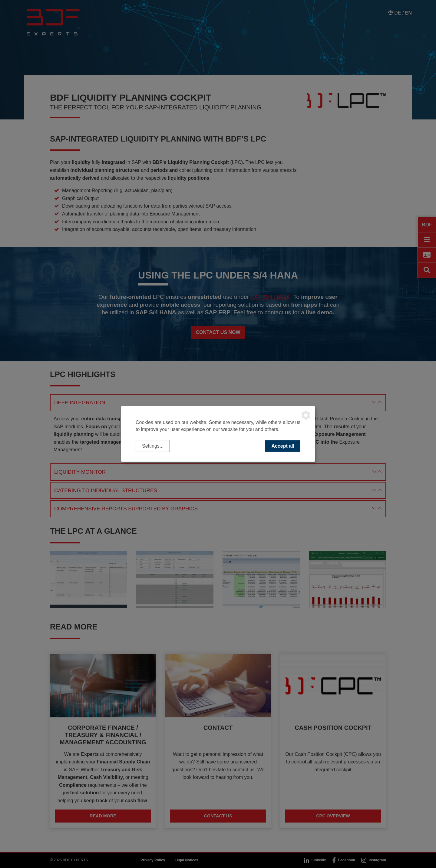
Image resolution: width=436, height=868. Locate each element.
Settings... (153, 446)
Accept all (283, 446)
